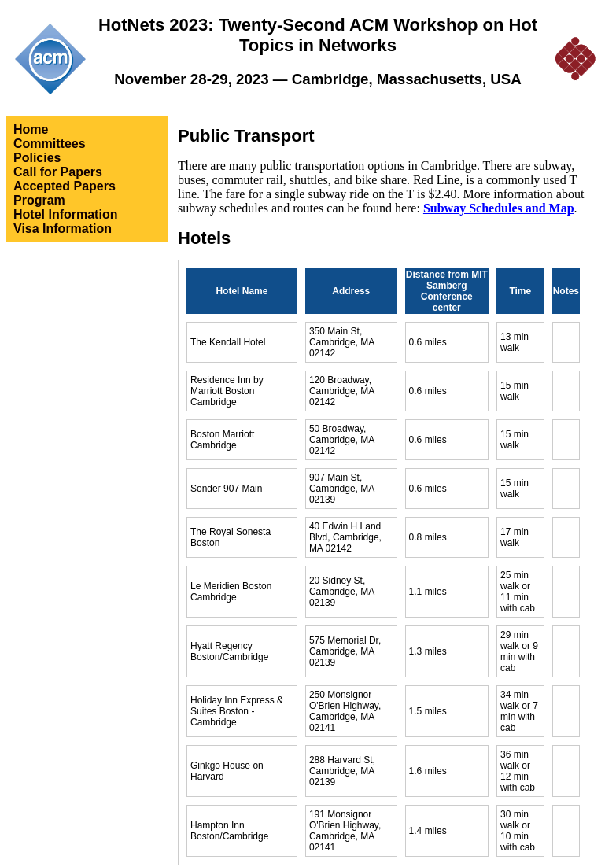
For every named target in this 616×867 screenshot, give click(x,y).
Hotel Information (65, 214)
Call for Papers (58, 172)
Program (39, 200)
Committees (50, 144)
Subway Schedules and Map (499, 208)
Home (31, 129)
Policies (37, 158)
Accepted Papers (65, 186)
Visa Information (63, 229)
